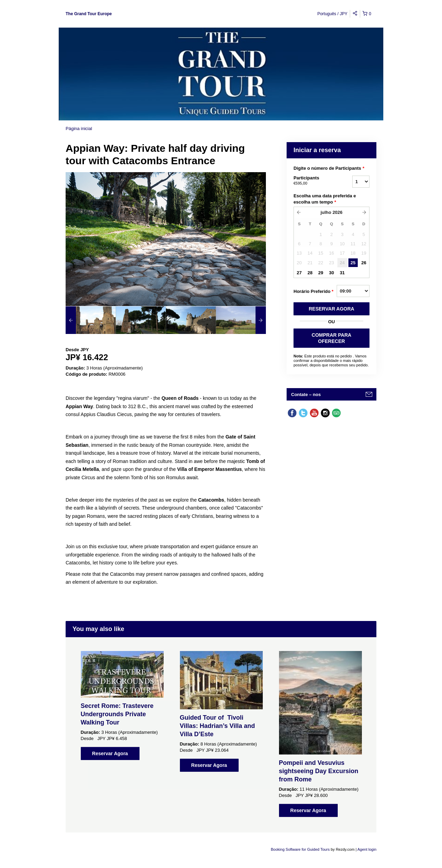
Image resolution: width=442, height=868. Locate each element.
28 (310, 273)
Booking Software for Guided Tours (301, 849)
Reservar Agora (110, 753)
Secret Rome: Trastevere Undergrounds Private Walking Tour (117, 714)
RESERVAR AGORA (331, 309)
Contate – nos (306, 394)
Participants (314, 181)
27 (299, 273)
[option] (91, 320)
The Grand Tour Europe (89, 14)
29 (321, 273)
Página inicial (79, 129)
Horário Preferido (314, 292)
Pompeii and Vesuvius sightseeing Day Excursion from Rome (319, 771)
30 (331, 273)
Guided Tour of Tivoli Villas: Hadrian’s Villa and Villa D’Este (218, 726)
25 (353, 263)
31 (342, 273)
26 (364, 263)
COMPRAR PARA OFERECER (332, 338)
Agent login (367, 849)
